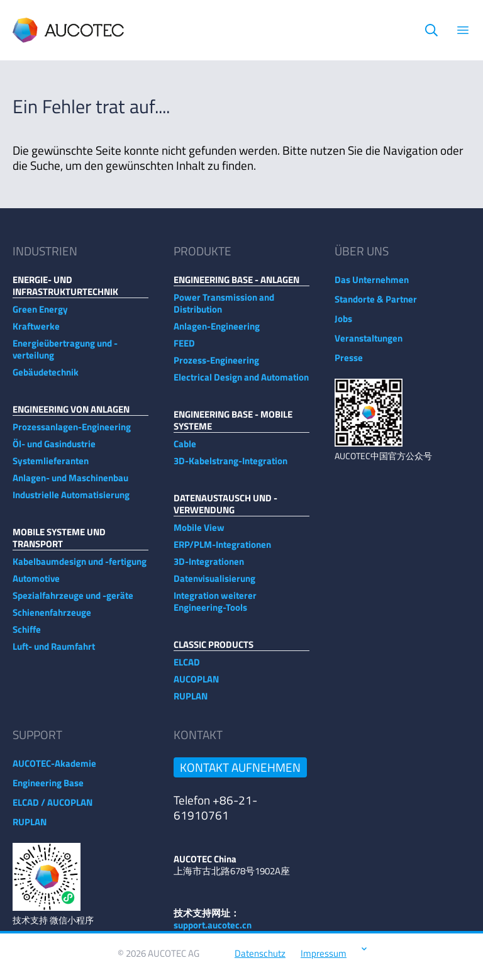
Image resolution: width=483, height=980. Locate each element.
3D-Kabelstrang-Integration (230, 467)
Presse (349, 364)
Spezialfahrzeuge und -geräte (73, 602)
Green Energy (40, 315)
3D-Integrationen (209, 568)
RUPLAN (191, 702)
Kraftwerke (36, 332)
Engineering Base (48, 789)
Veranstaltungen (369, 344)
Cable (185, 450)
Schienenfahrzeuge (52, 619)
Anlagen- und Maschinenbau (70, 484)
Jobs (343, 325)
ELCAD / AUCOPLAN (53, 809)
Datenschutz (260, 960)
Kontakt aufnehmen (240, 773)
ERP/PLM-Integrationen (222, 551)
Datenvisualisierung (214, 585)
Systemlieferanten (51, 467)
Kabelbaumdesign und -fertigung (80, 568)
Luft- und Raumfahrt (54, 653)
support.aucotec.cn (213, 931)
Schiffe (27, 636)
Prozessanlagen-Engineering (72, 433)
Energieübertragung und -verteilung (65, 355)
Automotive (36, 585)
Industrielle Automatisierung (71, 501)
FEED (184, 349)
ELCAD (187, 668)
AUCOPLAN (196, 685)
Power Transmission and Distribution (224, 309)
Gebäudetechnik (46, 378)
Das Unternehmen (372, 286)
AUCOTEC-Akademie (54, 770)
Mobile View (199, 534)
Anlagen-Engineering (217, 332)
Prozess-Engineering (216, 366)
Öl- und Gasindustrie (54, 450)
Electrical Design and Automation (241, 383)
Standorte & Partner (376, 305)
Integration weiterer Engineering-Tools (215, 608)
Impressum (324, 960)
